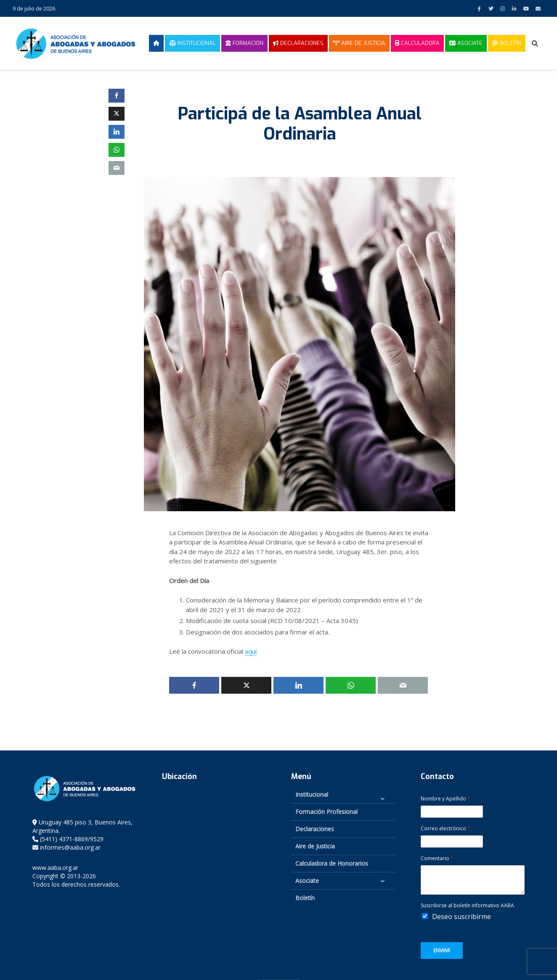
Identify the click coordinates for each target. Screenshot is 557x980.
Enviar (442, 950)
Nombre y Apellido (446, 799)
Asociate (466, 43)
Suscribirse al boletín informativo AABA (467, 906)
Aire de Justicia (359, 43)
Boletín (507, 43)
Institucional (192, 43)
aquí (251, 651)
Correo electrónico (446, 829)
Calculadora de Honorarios (332, 863)
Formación (244, 43)
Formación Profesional (326, 812)
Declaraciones (298, 43)
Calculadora (417, 43)
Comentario (437, 858)
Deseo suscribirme (462, 917)
